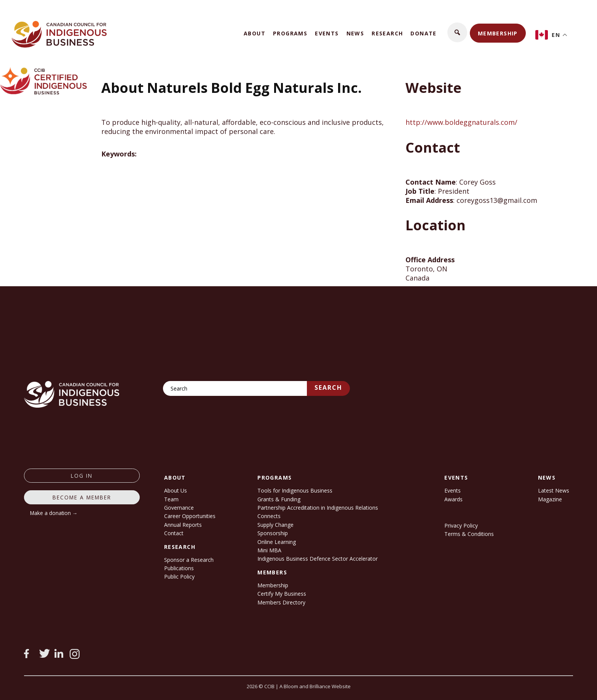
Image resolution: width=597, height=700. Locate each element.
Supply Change (275, 525)
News (355, 33)
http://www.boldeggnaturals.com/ (461, 122)
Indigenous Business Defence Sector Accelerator (318, 559)
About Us (176, 490)
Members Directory (281, 602)
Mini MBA (269, 550)
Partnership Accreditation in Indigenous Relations (318, 508)
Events (327, 33)
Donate (423, 33)
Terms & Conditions (469, 534)
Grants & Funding (279, 499)
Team (171, 499)
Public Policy (179, 576)
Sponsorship (273, 533)
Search (328, 387)
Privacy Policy (461, 525)
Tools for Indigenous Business (295, 490)
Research (387, 33)
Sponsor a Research (189, 560)
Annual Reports (183, 525)
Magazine (550, 499)
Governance (179, 508)
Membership (498, 33)
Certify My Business (282, 594)
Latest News (554, 490)
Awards (453, 499)
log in (82, 476)
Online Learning (277, 542)
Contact (174, 533)
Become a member (82, 497)
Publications (179, 568)
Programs (290, 33)
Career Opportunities (190, 516)
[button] (457, 32)
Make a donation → (54, 513)
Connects (269, 516)
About (255, 33)
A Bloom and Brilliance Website (315, 686)
